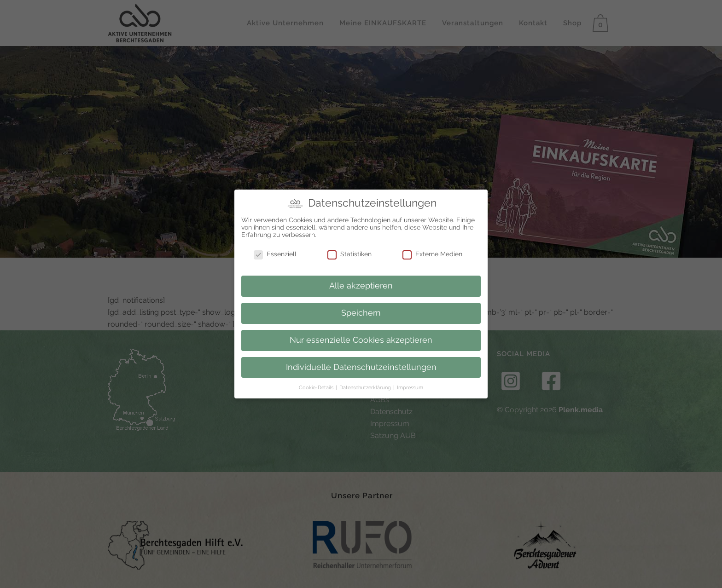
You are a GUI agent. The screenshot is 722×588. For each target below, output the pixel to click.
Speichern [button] (361, 311)
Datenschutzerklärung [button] (366, 385)
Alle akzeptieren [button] (361, 283)
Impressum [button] (410, 385)
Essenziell (275, 252)
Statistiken (349, 252)
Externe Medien (432, 252)
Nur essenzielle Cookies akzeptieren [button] (361, 338)
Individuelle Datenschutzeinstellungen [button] (361, 365)
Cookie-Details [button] (317, 385)
